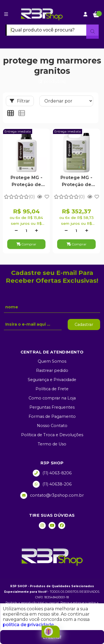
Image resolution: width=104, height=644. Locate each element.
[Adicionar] (36, 231)
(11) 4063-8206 (52, 473)
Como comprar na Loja (52, 398)
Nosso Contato (52, 426)
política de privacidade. (29, 625)
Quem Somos (52, 361)
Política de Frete (52, 389)
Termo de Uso (52, 444)
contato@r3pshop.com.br (52, 495)
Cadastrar (84, 325)
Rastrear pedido (52, 370)
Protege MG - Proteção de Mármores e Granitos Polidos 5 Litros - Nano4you (77, 182)
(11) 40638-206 (52, 484)
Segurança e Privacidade (52, 380)
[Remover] (16, 231)
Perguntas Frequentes (52, 407)
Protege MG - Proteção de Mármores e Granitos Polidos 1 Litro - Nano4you (26, 182)
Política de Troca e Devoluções (52, 435)
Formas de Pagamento (52, 416)
